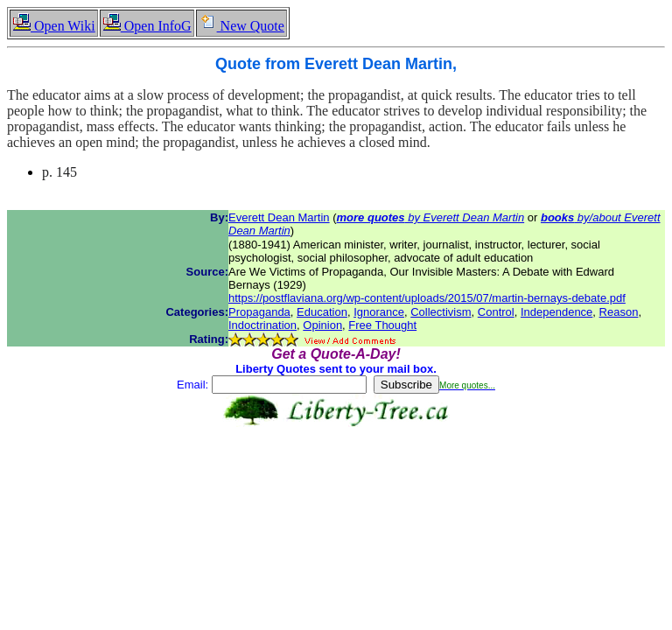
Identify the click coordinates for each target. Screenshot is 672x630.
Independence (556, 312)
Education (322, 312)
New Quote (241, 26)
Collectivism (441, 312)
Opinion (322, 325)
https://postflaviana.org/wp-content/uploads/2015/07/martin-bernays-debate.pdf (427, 298)
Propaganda (259, 312)
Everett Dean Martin (279, 217)
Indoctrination (262, 325)
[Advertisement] (336, 482)
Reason (619, 312)
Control (496, 312)
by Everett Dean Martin (431, 217)
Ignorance (379, 312)
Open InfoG (147, 26)
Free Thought (382, 325)
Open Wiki (54, 26)
